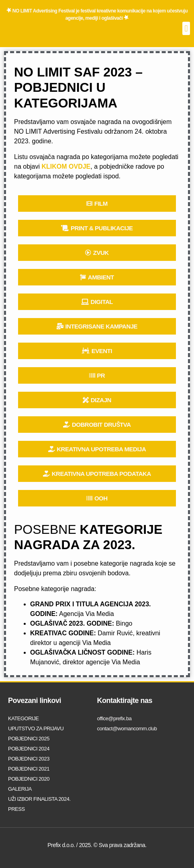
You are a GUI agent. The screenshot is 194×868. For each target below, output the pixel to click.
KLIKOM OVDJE (66, 166)
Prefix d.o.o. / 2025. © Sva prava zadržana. (97, 845)
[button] (186, 28)
